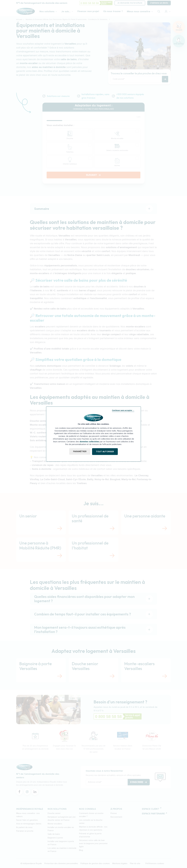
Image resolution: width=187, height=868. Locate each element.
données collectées (89, 442)
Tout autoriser (105, 452)
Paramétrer (80, 452)
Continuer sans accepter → (123, 410)
